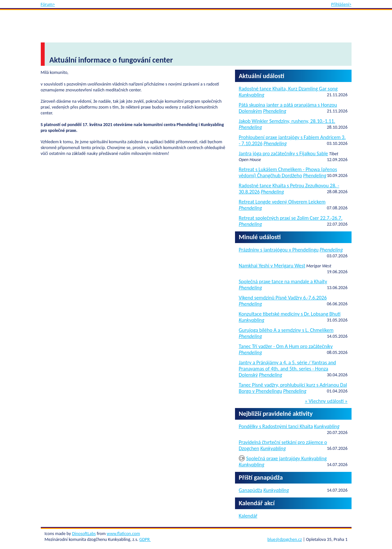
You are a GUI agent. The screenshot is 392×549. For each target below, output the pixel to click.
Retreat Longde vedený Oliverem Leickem (282, 202)
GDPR (145, 539)
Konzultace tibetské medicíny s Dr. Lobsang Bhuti (290, 314)
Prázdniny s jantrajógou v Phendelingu (279, 250)
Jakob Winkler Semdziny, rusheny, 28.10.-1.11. (287, 121)
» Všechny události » (326, 401)
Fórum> (48, 4)
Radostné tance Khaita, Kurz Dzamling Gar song (288, 89)
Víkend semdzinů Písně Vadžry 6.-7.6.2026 (283, 298)
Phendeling (275, 111)
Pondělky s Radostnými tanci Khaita (276, 426)
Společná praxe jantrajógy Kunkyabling (287, 458)
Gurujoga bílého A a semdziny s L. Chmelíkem (286, 330)
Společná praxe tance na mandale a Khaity (283, 281)
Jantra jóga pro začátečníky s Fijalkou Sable (284, 153)
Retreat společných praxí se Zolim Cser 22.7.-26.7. (291, 218)
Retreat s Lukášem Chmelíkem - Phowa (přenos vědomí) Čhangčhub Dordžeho (288, 172)
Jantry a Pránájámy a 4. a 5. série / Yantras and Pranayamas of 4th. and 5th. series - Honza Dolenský (288, 369)
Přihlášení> (341, 4)
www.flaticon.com (123, 534)
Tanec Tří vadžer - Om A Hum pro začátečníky (286, 346)
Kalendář (248, 516)
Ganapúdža (251, 490)
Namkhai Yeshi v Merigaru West (272, 266)
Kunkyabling (252, 95)
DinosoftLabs (84, 534)
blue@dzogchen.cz (285, 539)
